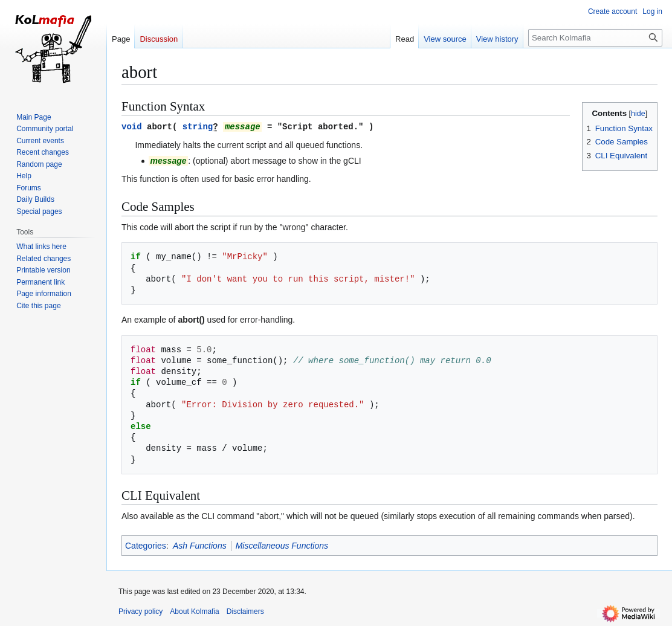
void (132, 126)
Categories (146, 545)
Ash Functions (200, 545)
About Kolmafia (194, 611)
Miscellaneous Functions (282, 545)
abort (160, 126)
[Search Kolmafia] (595, 38)
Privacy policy (141, 611)
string (198, 126)
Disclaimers (245, 611)
